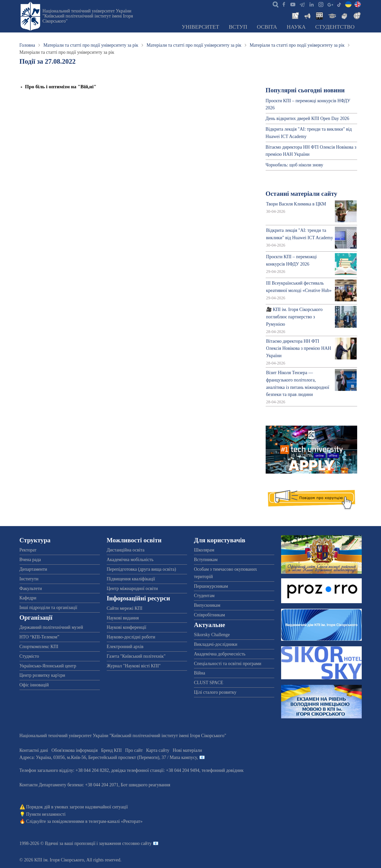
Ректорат (28, 550)
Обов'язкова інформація (75, 750)
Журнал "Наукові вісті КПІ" (134, 666)
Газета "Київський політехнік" (136, 656)
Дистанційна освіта (126, 550)
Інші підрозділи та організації (48, 607)
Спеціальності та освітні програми (228, 664)
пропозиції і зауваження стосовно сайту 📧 (116, 843)
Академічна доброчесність (220, 654)
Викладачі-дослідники (216, 644)
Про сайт (134, 750)
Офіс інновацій (34, 685)
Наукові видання (123, 618)
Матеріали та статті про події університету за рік (91, 45)
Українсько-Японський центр (48, 666)
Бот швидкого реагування (145, 785)
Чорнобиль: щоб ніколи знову (294, 165)
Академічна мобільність (130, 560)
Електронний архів (125, 647)
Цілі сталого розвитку (215, 692)
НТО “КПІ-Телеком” (39, 637)
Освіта (267, 27)
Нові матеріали (187, 750)
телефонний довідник (223, 770)
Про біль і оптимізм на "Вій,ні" (61, 86)
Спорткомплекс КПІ (39, 647)
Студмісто (29, 656)
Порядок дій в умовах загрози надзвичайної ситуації (77, 807)
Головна (27, 45)
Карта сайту (158, 750)
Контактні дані (34, 750)
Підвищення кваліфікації (131, 579)
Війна (199, 673)
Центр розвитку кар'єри (42, 675)
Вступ (238, 27)
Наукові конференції (126, 627)
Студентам (204, 596)
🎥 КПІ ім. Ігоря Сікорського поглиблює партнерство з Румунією (294, 317)
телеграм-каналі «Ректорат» (116, 821)
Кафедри (28, 598)
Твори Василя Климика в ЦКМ (296, 204)
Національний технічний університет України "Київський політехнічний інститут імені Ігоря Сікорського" (88, 16)
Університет (201, 27)
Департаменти (33, 569)
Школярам (204, 550)
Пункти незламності (46, 814)
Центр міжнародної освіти (132, 588)
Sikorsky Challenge (212, 635)
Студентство (335, 27)
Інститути (29, 579)
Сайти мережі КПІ (125, 608)
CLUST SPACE (209, 683)
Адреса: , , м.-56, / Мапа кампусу (108, 757)
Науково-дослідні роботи (131, 637)
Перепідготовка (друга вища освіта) (141, 569)
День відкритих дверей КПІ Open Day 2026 (307, 118)
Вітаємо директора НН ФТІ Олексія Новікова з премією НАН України (299, 349)
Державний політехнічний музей (51, 627)
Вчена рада (30, 560)
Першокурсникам (211, 586)
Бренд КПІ (112, 750)
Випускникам (207, 605)
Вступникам (206, 560)
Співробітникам (209, 615)
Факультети (31, 588)
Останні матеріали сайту (302, 194)
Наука (296, 27)
